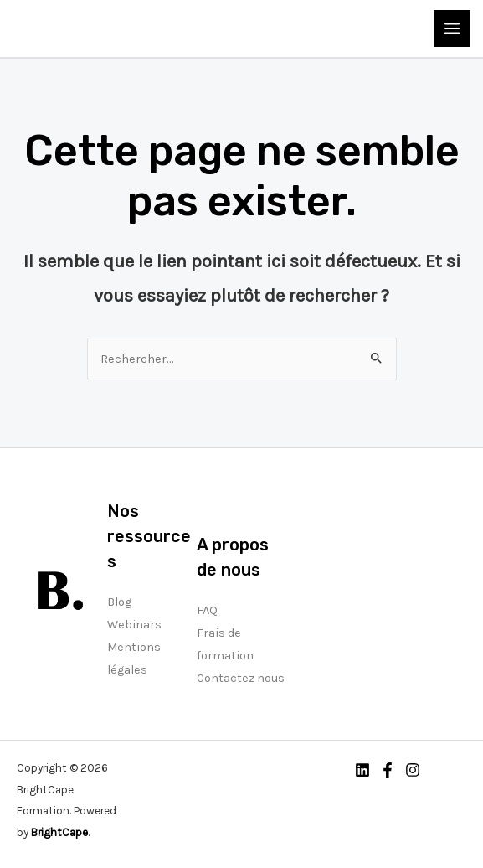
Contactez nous (241, 678)
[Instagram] (413, 770)
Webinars (134, 625)
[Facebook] (388, 770)
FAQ (207, 610)
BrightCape (59, 832)
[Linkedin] (362, 770)
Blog (119, 602)
